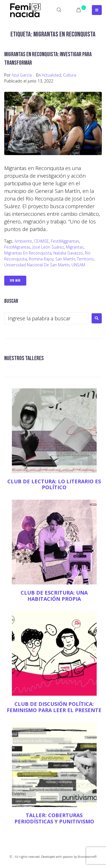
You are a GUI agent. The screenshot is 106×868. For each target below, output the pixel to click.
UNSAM (78, 265)
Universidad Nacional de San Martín (37, 265)
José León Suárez (48, 247)
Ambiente (23, 241)
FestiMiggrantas (65, 241)
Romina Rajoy (41, 259)
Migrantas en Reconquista (28, 253)
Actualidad (51, 75)
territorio (85, 259)
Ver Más (15, 281)
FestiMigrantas (17, 247)
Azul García (22, 75)
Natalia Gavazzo (68, 253)
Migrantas (75, 247)
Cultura (70, 75)
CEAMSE (41, 241)
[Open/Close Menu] (97, 10)
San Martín (65, 259)
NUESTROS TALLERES (24, 358)
